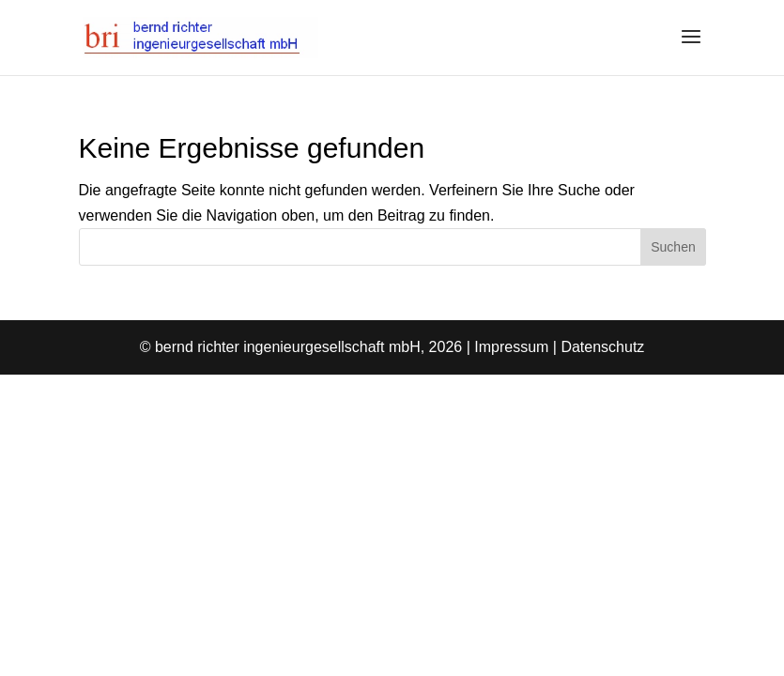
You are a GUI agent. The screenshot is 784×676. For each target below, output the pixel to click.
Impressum (511, 347)
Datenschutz (602, 347)
